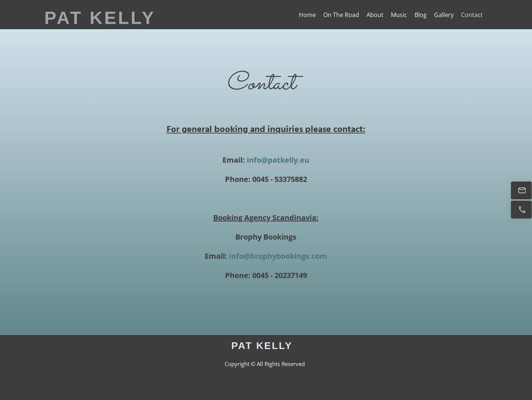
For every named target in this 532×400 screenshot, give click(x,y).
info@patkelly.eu (278, 160)
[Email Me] (521, 190)
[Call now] (521, 210)
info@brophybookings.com (278, 256)
